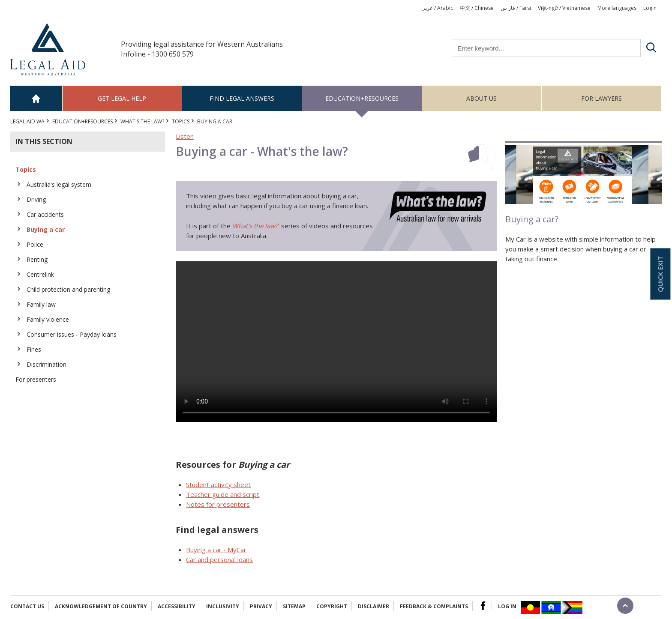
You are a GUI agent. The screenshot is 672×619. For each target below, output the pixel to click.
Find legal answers (242, 98)
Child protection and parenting (68, 289)
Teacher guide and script (223, 494)
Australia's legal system (59, 184)
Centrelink (40, 274)
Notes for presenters (218, 504)
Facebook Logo (483, 606)
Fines (34, 349)
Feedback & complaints (434, 606)
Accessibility (177, 606)
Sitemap (294, 606)
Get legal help (122, 98)
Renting (37, 259)
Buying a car (46, 229)
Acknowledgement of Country (101, 606)
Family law (41, 304)
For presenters (36, 379)
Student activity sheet (218, 484)
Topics (181, 121)
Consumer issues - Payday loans (72, 334)
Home (36, 98)
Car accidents (45, 214)
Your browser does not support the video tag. (336, 342)
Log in (507, 606)
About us (481, 98)
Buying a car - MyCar (216, 550)
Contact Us (27, 606)
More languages (617, 8)
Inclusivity (223, 606)
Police (35, 244)
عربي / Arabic (437, 8)
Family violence (48, 319)
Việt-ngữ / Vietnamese (564, 8)
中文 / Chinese (477, 8)
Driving (36, 199)
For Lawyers (601, 98)
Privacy (261, 606)
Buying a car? (532, 219)
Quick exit (660, 274)
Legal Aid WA (27, 121)
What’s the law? (255, 226)
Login (650, 8)
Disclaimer (373, 606)
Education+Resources (362, 98)
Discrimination (46, 364)
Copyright (332, 606)
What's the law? (142, 121)
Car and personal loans (219, 559)
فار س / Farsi (516, 8)
